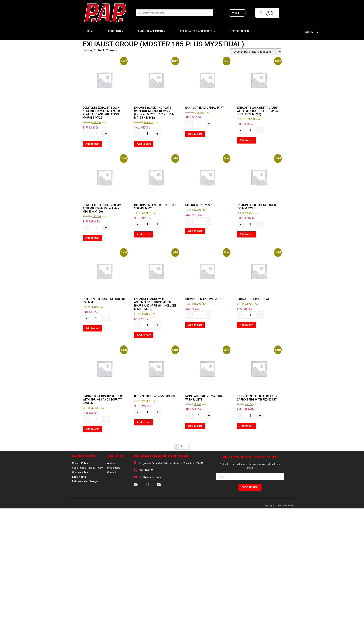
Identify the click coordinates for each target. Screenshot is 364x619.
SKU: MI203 (207, 280)
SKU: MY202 (105, 381)
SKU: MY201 (156, 285)
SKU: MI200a (259, 92)
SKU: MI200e (156, 94)
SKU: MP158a (207, 186)
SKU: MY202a (156, 377)
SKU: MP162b (259, 379)
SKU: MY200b (207, 88)
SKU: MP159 (207, 379)
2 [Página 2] (181, 446)
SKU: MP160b (259, 188)
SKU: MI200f (105, 94)
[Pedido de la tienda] (256, 52)
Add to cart (92, 144)
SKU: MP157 (105, 281)
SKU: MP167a (105, 189)
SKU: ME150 (259, 280)
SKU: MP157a (156, 188)
